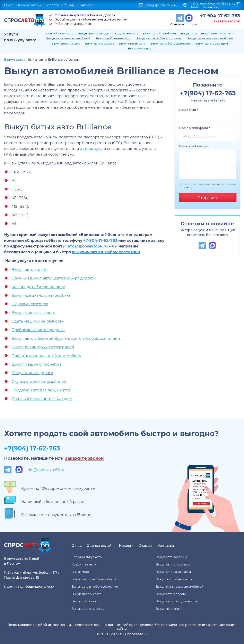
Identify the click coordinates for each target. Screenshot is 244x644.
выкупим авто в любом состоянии (106, 252)
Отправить (208, 198)
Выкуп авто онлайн (30, 270)
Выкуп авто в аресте (99, 43)
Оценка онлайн (29, 5)
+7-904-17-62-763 (220, 16)
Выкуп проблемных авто (113, 38)
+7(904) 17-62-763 (32, 448)
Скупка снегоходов (30, 304)
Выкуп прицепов (140, 48)
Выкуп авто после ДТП (94, 33)
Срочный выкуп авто (70, 15)
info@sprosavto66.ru (161, 5)
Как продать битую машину (38, 287)
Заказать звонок (226, 21)
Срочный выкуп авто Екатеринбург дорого (53, 278)
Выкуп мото (188, 33)
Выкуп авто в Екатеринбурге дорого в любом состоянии (66, 339)
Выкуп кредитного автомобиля (42, 295)
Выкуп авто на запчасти (218, 33)
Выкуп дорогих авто (66, 43)
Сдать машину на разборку (38, 321)
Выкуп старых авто (132, 43)
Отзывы (68, 5)
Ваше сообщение (194, 146)
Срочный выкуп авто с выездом (42, 399)
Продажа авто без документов (41, 390)
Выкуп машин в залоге (34, 313)
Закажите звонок (84, 458)
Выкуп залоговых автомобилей (68, 38)
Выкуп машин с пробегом (36, 364)
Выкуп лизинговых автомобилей (210, 38)
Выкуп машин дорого (32, 373)
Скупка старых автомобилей (39, 382)
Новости (52, 5)
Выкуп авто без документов (171, 43)
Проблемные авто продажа (38, 330)
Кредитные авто (127, 33)
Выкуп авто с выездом (212, 43)
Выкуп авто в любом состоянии (159, 38)
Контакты (85, 5)
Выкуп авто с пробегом (159, 33)
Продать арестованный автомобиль (46, 356)
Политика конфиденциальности (29, 587)
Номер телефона (195, 128)
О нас (9, 5)
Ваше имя (189, 110)
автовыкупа (91, 149)
